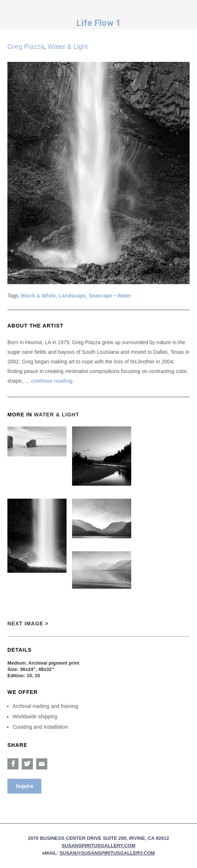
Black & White (38, 296)
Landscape (72, 296)
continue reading (52, 381)
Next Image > (28, 623)
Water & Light (68, 47)
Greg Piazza (26, 47)
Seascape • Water (110, 296)
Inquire (25, 786)
